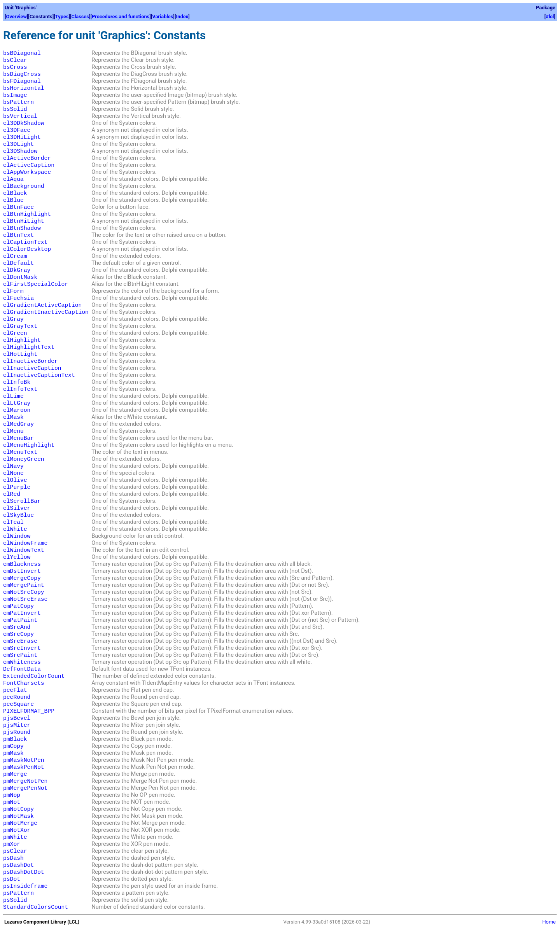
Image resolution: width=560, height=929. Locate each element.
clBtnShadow (22, 228)
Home (549, 922)
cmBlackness (22, 564)
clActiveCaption (29, 165)
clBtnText (18, 235)
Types (62, 17)
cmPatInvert (22, 613)
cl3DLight (18, 144)
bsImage (15, 95)
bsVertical (20, 116)
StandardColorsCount (36, 907)
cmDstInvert (22, 571)
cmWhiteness (22, 662)
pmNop (12, 795)
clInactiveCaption (32, 368)
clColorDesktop (27, 249)
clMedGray (18, 424)
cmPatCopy (18, 606)
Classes (80, 17)
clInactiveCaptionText (39, 375)
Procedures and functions (121, 17)
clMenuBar (18, 438)
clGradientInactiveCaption (46, 312)
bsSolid (15, 109)
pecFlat (15, 690)
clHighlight (22, 340)
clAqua (13, 179)
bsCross (15, 67)
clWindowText (24, 550)
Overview (17, 17)
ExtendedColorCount (34, 676)
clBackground (24, 186)
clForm (13, 291)
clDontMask (20, 277)
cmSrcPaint (20, 655)
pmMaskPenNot (24, 767)
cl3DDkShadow (24, 123)
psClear (15, 851)
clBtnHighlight (27, 214)
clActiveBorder (27, 158)
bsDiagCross (22, 74)
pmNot (12, 802)
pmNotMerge (20, 823)
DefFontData (22, 669)
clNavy (13, 466)
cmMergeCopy (22, 578)
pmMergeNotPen (25, 781)
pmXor (12, 844)
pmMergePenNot (25, 788)
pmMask (13, 753)
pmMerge (15, 774)
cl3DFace (17, 130)
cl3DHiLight (22, 137)
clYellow (17, 557)
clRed (12, 494)
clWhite (15, 529)
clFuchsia (18, 298)
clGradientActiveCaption (42, 305)
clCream (15, 256)
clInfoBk (17, 382)
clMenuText (20, 452)
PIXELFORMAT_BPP (29, 711)
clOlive (15, 480)
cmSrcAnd (17, 627)
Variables (163, 17)
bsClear (15, 60)
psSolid (15, 900)
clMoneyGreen (24, 459)
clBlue (13, 200)
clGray (13, 319)
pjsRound (17, 732)
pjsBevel (17, 718)
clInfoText (20, 389)
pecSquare (18, 704)
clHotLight (20, 354)
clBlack (15, 193)
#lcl (550, 17)
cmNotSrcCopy (24, 592)
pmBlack (15, 739)
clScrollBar (22, 501)
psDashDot (18, 865)
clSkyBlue (18, 515)
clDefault (18, 263)
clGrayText (20, 326)
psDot (12, 879)
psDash (13, 858)
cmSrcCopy (18, 634)
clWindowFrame (25, 543)
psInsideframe (25, 886)
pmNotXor (17, 830)
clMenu (13, 431)
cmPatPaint (20, 620)
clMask (13, 417)
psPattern (18, 893)
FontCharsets (24, 683)
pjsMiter (17, 725)
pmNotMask (18, 816)
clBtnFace (18, 207)
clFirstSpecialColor (36, 284)
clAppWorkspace (27, 172)
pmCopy (13, 746)
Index (182, 17)
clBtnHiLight (24, 221)
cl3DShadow (20, 151)
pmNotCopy (18, 809)
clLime (13, 396)
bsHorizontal (24, 88)
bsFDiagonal (22, 81)
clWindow (17, 536)
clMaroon (17, 410)
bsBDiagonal (22, 53)
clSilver (17, 508)
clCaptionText (25, 242)
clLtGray (17, 403)
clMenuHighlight (29, 445)
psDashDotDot (24, 872)
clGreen (15, 333)
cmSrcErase (20, 641)
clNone (13, 473)
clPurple (17, 487)
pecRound (17, 697)
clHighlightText (29, 347)
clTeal (13, 522)
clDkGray (17, 270)
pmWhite (15, 837)
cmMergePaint (24, 585)
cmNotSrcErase (25, 599)
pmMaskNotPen (24, 760)
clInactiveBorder (31, 361)
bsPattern (18, 102)
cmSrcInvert (22, 648)
